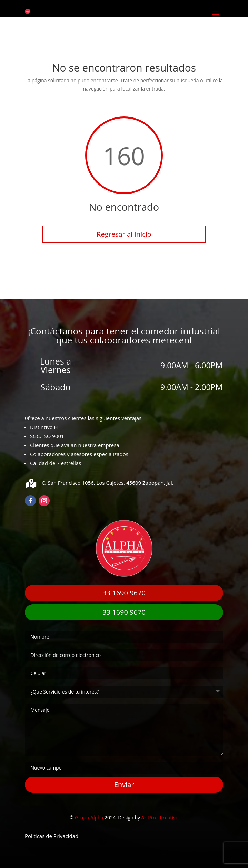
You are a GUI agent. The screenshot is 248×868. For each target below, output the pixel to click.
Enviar (124, 785)
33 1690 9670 (124, 593)
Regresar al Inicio (124, 234)
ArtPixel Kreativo (160, 817)
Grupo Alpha (89, 817)
